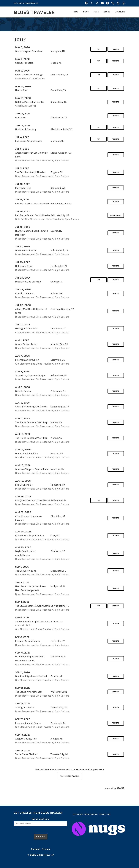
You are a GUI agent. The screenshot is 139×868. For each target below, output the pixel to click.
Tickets (116, 49)
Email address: (41, 819)
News (86, 12)
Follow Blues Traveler (70, 776)
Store (107, 12)
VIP (98, 49)
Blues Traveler (37, 12)
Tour (96, 12)
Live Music (120, 12)
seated (120, 788)
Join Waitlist (116, 215)
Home (75, 12)
